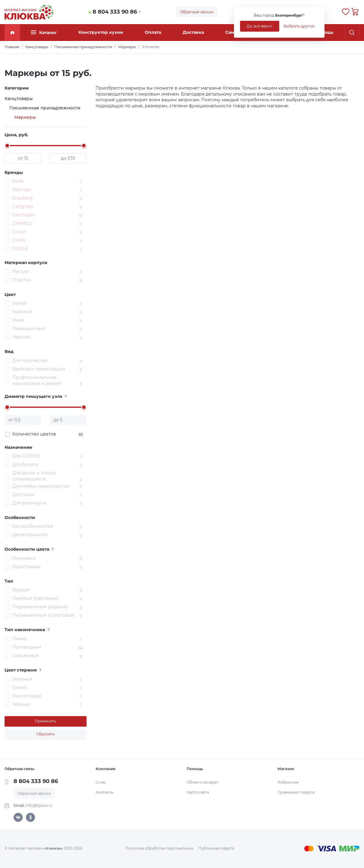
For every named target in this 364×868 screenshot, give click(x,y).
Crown (19, 232)
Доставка (193, 32)
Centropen (24, 215)
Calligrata (23, 206)
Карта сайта (198, 792)
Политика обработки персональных (159, 848)
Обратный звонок (197, 12)
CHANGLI (22, 223)
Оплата (153, 32)
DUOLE (20, 249)
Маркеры (25, 117)
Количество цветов (48, 434)
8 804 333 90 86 (115, 12)
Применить (45, 721)
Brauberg (22, 198)
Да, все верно (260, 26)
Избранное (288, 782)
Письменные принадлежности (45, 108)
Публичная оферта (216, 848)
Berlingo (22, 190)
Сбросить (45, 734)
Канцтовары (19, 99)
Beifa (18, 181)
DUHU (19, 240)
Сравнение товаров (296, 792)
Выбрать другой (299, 26)
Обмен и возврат (203, 782)
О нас (101, 782)
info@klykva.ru (39, 805)
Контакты (104, 792)
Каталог (44, 32)
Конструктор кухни (101, 32)
